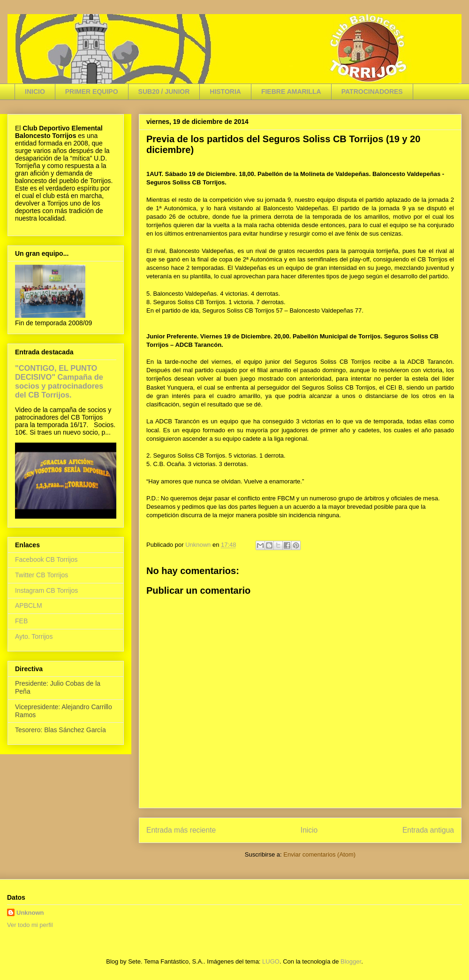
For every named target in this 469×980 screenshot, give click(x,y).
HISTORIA (225, 92)
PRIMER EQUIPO (92, 92)
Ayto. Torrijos (34, 636)
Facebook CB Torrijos (46, 559)
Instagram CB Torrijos (46, 590)
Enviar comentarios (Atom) (319, 854)
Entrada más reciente (181, 830)
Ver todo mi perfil (30, 925)
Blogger (351, 961)
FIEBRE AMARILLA (291, 92)
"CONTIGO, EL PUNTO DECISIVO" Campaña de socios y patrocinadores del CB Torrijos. (59, 381)
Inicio (309, 830)
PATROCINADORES (372, 92)
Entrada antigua (428, 830)
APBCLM (29, 605)
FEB (21, 621)
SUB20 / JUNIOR (164, 92)
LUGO (271, 961)
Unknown (30, 913)
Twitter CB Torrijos (42, 575)
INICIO (35, 92)
